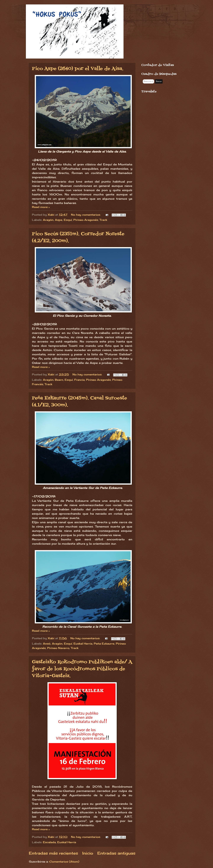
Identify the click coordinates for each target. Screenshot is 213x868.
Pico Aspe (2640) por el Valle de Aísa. (78, 69)
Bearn (59, 380)
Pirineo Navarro (58, 648)
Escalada (49, 842)
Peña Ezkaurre (104, 643)
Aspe (59, 220)
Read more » (41, 207)
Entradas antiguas (116, 853)
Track (103, 220)
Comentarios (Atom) (64, 861)
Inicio (88, 853)
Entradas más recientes (53, 853)
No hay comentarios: (86, 215)
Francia (79, 380)
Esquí (68, 220)
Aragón (48, 220)
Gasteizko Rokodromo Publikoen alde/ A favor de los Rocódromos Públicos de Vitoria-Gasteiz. (82, 669)
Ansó (47, 643)
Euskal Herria (83, 643)
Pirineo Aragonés (86, 220)
